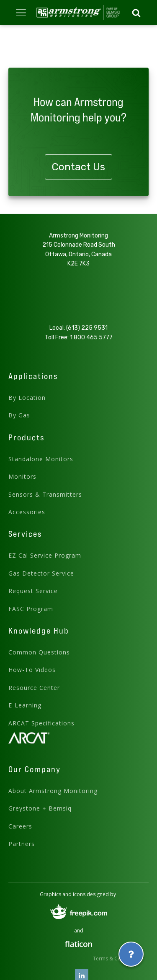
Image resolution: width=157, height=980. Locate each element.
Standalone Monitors (41, 459)
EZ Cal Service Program (45, 555)
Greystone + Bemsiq (40, 808)
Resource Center (34, 688)
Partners (22, 844)
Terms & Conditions (117, 959)
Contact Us (78, 167)
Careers (20, 826)
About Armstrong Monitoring (53, 791)
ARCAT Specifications (41, 723)
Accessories (27, 512)
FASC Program (31, 609)
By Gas (19, 415)
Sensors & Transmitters (45, 494)
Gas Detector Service (41, 573)
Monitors (22, 476)
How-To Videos (32, 670)
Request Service (33, 591)
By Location (27, 398)
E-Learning (25, 705)
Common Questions (39, 652)
